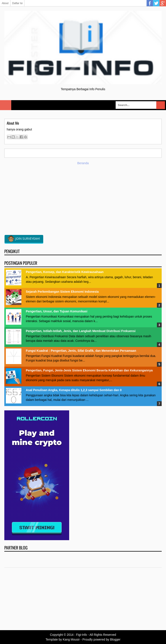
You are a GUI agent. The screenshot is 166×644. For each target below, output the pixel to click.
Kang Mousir (71, 639)
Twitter (156, 3)
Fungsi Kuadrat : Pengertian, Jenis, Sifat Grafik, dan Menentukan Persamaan (81, 351)
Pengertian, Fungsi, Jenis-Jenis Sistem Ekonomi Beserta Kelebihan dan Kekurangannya (89, 370)
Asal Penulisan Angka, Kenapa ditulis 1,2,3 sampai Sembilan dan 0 (74, 390)
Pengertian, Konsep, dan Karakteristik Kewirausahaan (65, 272)
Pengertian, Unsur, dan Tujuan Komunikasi (57, 311)
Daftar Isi (17, 3)
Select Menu (6, 105)
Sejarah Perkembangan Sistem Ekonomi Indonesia (62, 292)
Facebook (150, 3)
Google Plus (163, 3)
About (5, 3)
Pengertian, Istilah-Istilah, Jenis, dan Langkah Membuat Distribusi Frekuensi (81, 331)
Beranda (83, 163)
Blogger (115, 639)
